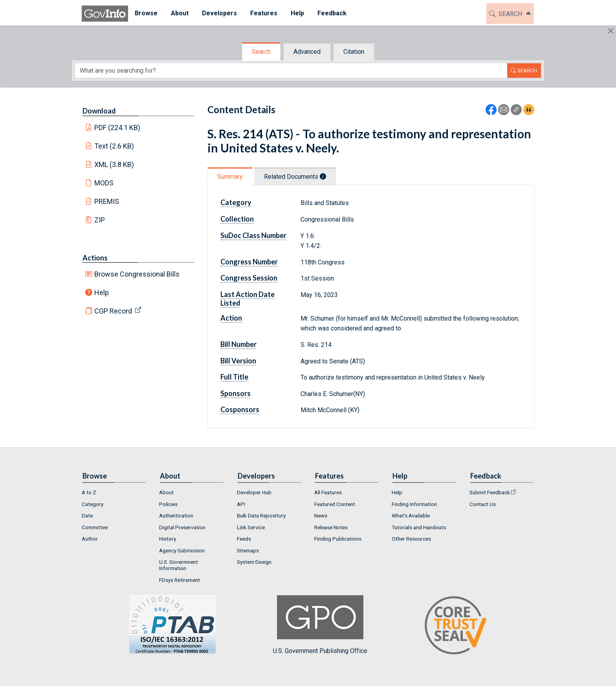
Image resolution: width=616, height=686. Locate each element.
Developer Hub (254, 492)
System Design (254, 562)
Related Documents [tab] (295, 177)
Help (102, 293)
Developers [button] (219, 13)
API (241, 504)
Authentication (176, 515)
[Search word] (291, 71)
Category (236, 202)
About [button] (180, 13)
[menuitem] (146, 14)
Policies (168, 504)
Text (114, 146)
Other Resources (411, 539)
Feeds (244, 539)
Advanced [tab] (307, 52)
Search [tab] (261, 52)
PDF (117, 127)
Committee (95, 527)
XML (114, 164)
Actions (95, 258)
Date (87, 515)
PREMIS (107, 201)
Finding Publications (338, 539)
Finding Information (414, 504)
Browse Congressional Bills (137, 274)
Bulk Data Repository (261, 515)
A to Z (89, 492)
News (321, 515)
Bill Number (238, 344)
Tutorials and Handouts (419, 527)
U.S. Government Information (179, 565)
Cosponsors (240, 409)
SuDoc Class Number (253, 235)
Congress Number (249, 262)
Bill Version (238, 361)
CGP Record (113, 311)
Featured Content (335, 504)
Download (99, 111)
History (168, 539)
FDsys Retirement (180, 580)
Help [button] (297, 13)
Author (90, 539)
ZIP (100, 220)
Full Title (234, 377)
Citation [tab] (354, 52)
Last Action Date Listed (247, 299)
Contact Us (483, 504)
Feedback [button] (332, 13)
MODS (104, 183)
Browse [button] (146, 13)
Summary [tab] (230, 177)
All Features (328, 492)
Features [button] (264, 13)
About (166, 492)
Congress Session (249, 278)
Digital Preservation (182, 527)
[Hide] (611, 31)
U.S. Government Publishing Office (320, 625)
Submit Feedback (490, 492)
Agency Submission (182, 550)
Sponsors (236, 393)
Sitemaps (248, 550)
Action (231, 318)
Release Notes (331, 527)
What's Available (411, 515)
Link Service (251, 527)
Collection (237, 219)
